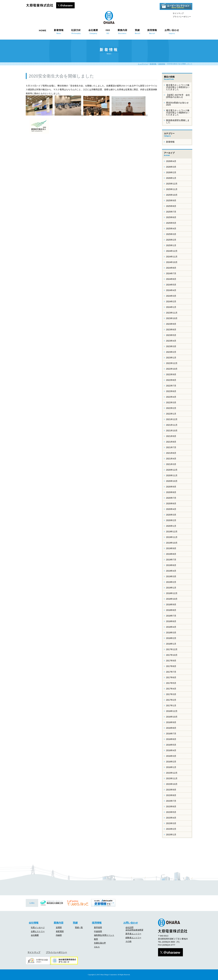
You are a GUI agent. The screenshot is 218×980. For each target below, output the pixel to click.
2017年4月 (171, 689)
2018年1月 (171, 644)
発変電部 (60, 931)
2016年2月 (171, 762)
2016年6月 (171, 739)
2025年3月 (171, 234)
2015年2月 (171, 829)
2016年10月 (172, 717)
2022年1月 (171, 414)
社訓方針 (76, 32)
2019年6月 (171, 565)
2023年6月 (171, 330)
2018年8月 (171, 610)
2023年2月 (171, 352)
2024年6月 (171, 279)
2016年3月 (171, 756)
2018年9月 (171, 605)
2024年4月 (171, 290)
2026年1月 (171, 178)
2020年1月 (171, 526)
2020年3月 (171, 515)
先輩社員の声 (100, 943)
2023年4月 (171, 341)
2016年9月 (171, 722)
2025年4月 (171, 229)
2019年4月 (171, 571)
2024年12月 (172, 251)
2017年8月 (171, 666)
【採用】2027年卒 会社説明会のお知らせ (178, 96)
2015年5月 (171, 812)
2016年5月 (171, 745)
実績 (137, 32)
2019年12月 (172, 532)
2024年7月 (171, 273)
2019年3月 (171, 576)
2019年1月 (171, 588)
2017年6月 (171, 677)
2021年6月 (171, 453)
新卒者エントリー (133, 934)
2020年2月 (171, 520)
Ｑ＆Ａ (97, 947)
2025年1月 (171, 245)
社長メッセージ (38, 927)
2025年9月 (171, 200)
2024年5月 (171, 285)
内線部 (59, 935)
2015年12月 (172, 773)
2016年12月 (172, 711)
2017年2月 (171, 700)
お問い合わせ (172, 32)
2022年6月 (171, 391)
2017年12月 (172, 649)
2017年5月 (171, 683)
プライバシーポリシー (182, 17)
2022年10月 (172, 369)
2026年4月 (171, 161)
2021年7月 (171, 447)
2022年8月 (171, 380)
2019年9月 (171, 548)
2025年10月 (172, 195)
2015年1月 (171, 835)
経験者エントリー (133, 938)
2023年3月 (171, 346)
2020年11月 (172, 475)
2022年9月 (171, 374)
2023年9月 (171, 324)
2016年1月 (171, 767)
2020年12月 (172, 470)
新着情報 (59, 32)
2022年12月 (172, 363)
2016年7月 (171, 734)
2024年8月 (171, 268)
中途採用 (98, 931)
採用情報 (152, 32)
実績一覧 (79, 927)
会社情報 (34, 923)
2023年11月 (172, 313)
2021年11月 (172, 425)
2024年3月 (171, 296)
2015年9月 (171, 790)
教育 (96, 939)
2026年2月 (171, 172)
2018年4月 (171, 627)
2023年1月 (171, 358)
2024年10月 (172, 262)
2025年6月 (171, 217)
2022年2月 (171, 408)
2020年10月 (172, 481)
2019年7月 (171, 560)
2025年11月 (172, 189)
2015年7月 (171, 801)
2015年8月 (171, 795)
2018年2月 (171, 638)
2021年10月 (172, 431)
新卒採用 (98, 927)
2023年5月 (171, 335)
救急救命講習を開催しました (178, 121)
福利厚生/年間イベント (104, 935)
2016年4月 (171, 750)
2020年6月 (171, 503)
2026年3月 (171, 167)
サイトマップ (178, 13)
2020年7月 (171, 498)
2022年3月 (171, 402)
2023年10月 (172, 318)
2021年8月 (171, 442)
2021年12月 (172, 419)
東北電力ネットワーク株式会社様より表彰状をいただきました (178, 87)
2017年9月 (171, 661)
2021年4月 (171, 459)
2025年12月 (172, 184)
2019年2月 (171, 582)
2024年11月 (172, 257)
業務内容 (122, 32)
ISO (108, 32)
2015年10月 (172, 784)
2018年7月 (171, 616)
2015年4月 (171, 818)
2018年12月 (172, 593)
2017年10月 (172, 655)
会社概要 (93, 32)
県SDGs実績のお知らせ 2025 (177, 104)
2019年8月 (171, 554)
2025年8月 (171, 206)
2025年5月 (171, 223)
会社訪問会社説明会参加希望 (134, 929)
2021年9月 (171, 436)
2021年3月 (171, 464)
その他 (128, 941)
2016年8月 (171, 728)
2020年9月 (171, 487)
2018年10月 (172, 599)
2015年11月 (172, 778)
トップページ (143, 64)
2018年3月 (171, 633)
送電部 (59, 927)
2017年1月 (171, 706)
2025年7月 (171, 212)
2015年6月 (171, 807)
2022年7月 (171, 386)
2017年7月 (171, 672)
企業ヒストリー (38, 931)
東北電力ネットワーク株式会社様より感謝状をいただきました (178, 113)
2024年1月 (171, 307)
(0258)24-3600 (169, 942)
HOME (43, 30)
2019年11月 (172, 537)
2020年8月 (171, 492)
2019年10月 (172, 543)
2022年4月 (171, 397)
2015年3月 (171, 823)
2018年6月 (171, 621)
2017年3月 (171, 694)
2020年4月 (171, 509)
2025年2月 (171, 240)
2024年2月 (171, 301)
